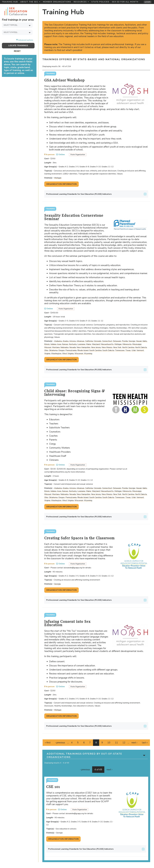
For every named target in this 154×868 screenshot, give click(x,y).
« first (48, 743)
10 (109, 743)
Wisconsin (79, 354)
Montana (56, 347)
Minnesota (127, 344)
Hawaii (139, 341)
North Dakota (141, 347)
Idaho (145, 341)
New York (117, 347)
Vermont (140, 350)
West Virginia (68, 354)
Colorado (98, 341)
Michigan (58, 178)
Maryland (96, 344)
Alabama (58, 341)
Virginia (47, 354)
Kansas (65, 344)
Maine (89, 344)
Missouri (48, 347)
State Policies (100, 2)
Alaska (66, 341)
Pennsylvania (71, 350)
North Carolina (128, 347)
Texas (128, 350)
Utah (134, 350)
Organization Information (61, 184)
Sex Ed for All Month (125, 2)
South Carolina (95, 350)
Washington (56, 354)
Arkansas (80, 341)
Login (148, 2)
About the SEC (30, 2)
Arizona (72, 341)
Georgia (132, 341)
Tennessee (120, 350)
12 (124, 743)
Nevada (73, 347)
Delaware (117, 341)
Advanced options (26, 40)
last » (145, 743)
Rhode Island (83, 350)
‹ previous (60, 743)
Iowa (59, 344)
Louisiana (81, 344)
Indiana (53, 344)
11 (116, 743)
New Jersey (96, 347)
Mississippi (137, 344)
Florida (125, 341)
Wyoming (88, 354)
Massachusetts (107, 344)
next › (134, 743)
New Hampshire (83, 347)
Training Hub (10, 2)
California (89, 341)
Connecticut (107, 341)
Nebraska (64, 347)
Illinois (47, 344)
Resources (81, 2)
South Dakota (108, 350)
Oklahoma (53, 350)
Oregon (61, 350)
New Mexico (107, 347)
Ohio (46, 350)
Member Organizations (57, 2)
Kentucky (73, 344)
